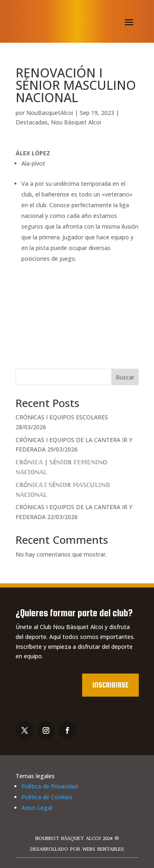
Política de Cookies (47, 797)
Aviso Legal (37, 808)
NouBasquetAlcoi (50, 113)
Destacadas (32, 122)
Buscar (125, 377)
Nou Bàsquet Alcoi (76, 122)
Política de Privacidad (50, 786)
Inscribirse (110, 685)
